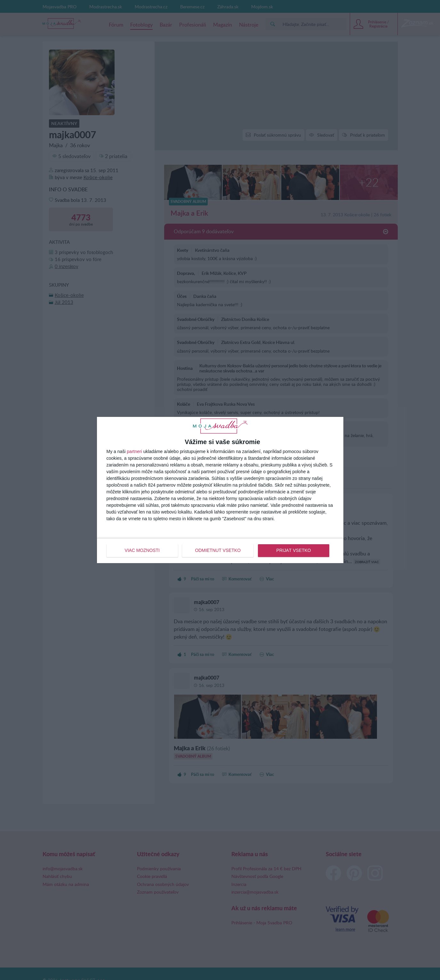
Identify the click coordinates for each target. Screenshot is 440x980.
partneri (134, 452)
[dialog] (220, 490)
